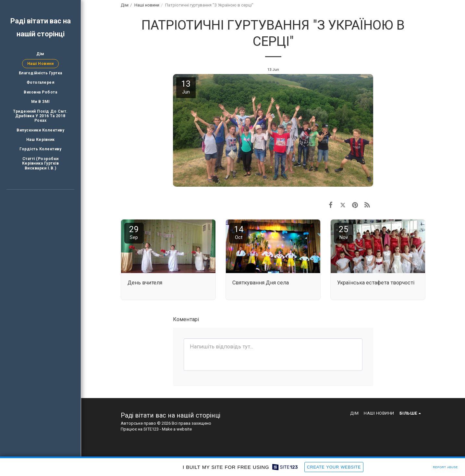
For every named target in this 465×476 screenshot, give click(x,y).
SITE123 (151, 429)
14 (239, 232)
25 (344, 232)
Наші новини (147, 5)
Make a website (177, 429)
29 (134, 232)
